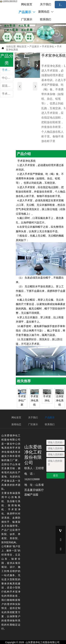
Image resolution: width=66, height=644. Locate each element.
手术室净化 (48, 46)
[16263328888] (60, 530)
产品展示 (34, 46)
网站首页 (22, 46)
